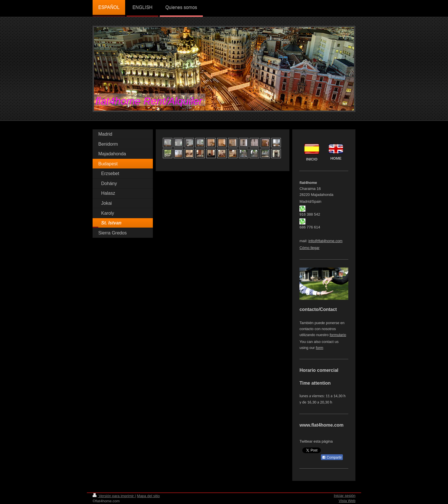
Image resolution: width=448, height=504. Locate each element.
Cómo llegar (309, 248)
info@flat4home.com (325, 241)
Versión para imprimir (114, 496)
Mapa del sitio (148, 496)
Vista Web (347, 501)
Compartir (332, 457)
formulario (338, 335)
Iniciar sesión (345, 496)
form (319, 348)
